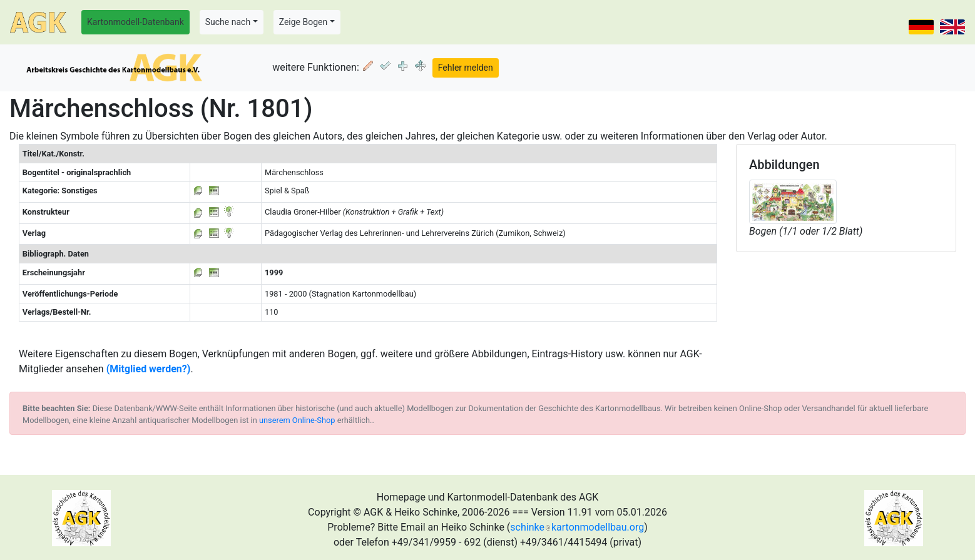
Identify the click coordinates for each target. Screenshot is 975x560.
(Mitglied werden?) (149, 369)
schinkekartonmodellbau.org (577, 527)
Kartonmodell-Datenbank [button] (135, 22)
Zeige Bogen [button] (304, 22)
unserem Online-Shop (297, 420)
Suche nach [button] (228, 22)
